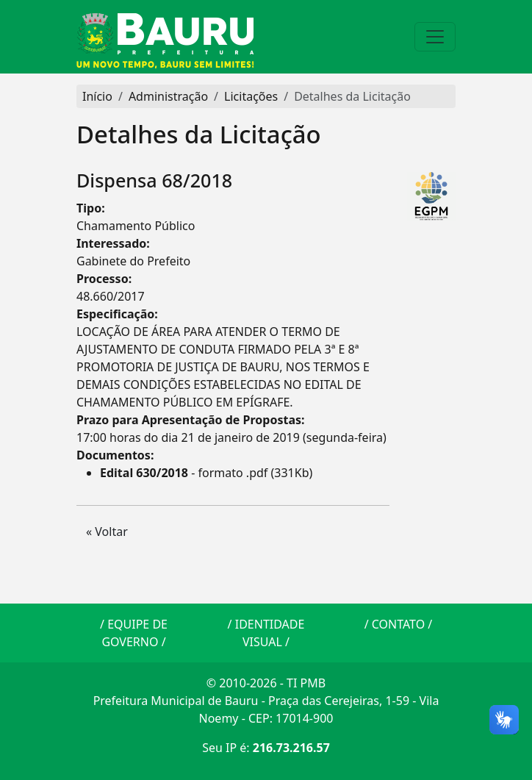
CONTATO (398, 624)
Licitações (251, 96)
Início (97, 96)
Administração (168, 96)
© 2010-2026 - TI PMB (266, 683)
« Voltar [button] (107, 532)
